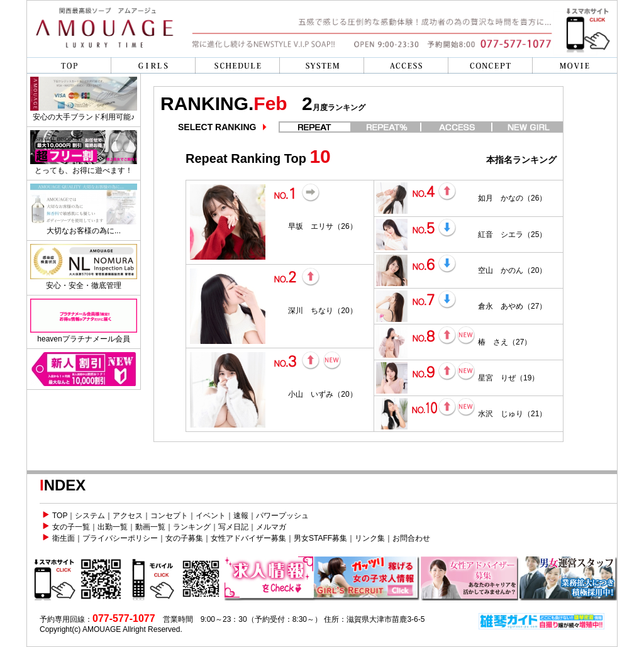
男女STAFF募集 (320, 538)
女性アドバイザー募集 (248, 538)
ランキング (192, 527)
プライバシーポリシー (120, 538)
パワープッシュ (282, 516)
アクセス (128, 516)
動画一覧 (150, 527)
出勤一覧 (113, 527)
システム (90, 516)
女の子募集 (184, 538)
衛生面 (64, 538)
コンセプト (169, 516)
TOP (60, 516)
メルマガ (271, 527)
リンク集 (370, 538)
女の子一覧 (71, 527)
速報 (241, 516)
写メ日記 (233, 527)
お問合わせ (411, 538)
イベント (211, 516)
